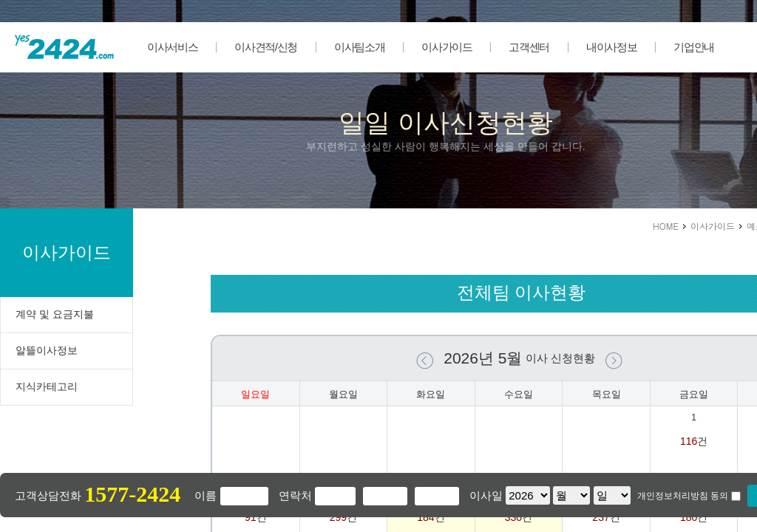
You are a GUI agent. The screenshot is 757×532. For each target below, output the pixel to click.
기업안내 (694, 47)
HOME (666, 226)
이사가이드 (447, 47)
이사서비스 (172, 47)
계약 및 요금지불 (55, 314)
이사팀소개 (359, 47)
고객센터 (529, 47)
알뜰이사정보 (47, 350)
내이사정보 (611, 47)
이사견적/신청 (266, 47)
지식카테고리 (47, 386)
